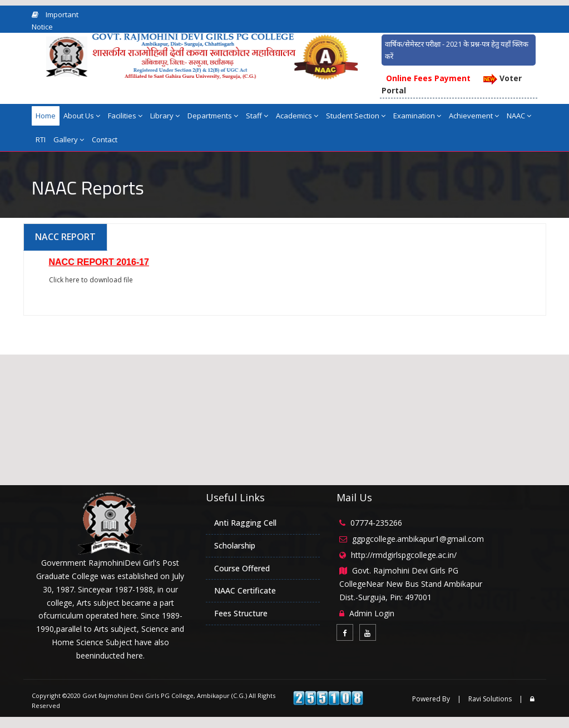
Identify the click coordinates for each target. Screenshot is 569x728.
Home (46, 116)
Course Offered (242, 568)
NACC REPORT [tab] (65, 237)
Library (165, 116)
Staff (257, 116)
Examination (417, 116)
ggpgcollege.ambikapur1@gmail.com (418, 539)
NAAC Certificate (245, 590)
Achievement (474, 116)
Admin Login (372, 613)
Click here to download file (91, 280)
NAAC (519, 116)
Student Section (356, 116)
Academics (297, 116)
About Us (82, 116)
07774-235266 (376, 523)
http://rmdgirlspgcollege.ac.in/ (404, 555)
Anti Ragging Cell (245, 523)
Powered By (431, 699)
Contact (105, 139)
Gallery (69, 139)
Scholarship (235, 545)
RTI (41, 139)
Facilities (125, 116)
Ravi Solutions (490, 699)
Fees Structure (241, 613)
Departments (213, 116)
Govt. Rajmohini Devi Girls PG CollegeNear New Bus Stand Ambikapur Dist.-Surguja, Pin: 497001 (411, 584)
